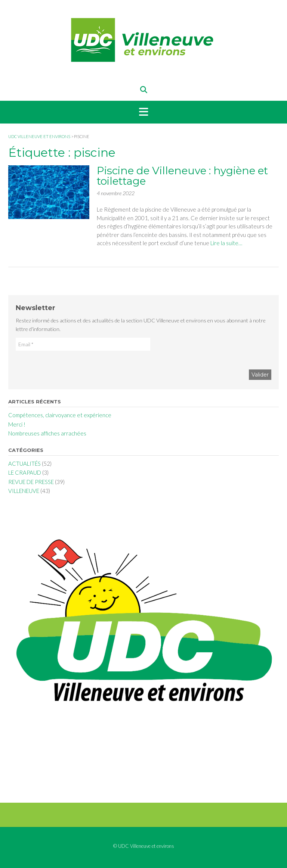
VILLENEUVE (24, 491)
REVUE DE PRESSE (31, 482)
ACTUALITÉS (24, 463)
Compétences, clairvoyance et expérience (60, 415)
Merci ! (17, 424)
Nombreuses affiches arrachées (47, 433)
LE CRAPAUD (25, 472)
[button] (143, 112)
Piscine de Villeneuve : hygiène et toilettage (182, 176)
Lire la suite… (226, 243)
